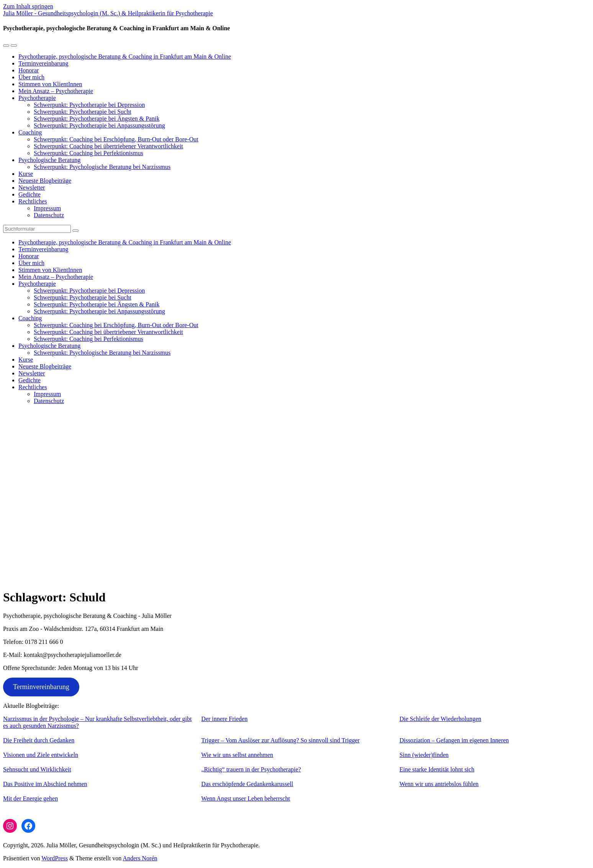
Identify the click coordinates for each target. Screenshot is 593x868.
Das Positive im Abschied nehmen (45, 784)
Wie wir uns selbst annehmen (237, 755)
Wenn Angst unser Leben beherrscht (246, 798)
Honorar (29, 70)
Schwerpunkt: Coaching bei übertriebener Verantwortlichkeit (108, 146)
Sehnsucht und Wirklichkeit (37, 769)
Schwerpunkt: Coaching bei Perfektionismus (88, 153)
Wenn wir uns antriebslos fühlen (439, 784)
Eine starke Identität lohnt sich (437, 769)
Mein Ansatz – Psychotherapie (56, 91)
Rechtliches (33, 201)
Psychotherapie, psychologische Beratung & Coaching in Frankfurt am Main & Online (125, 57)
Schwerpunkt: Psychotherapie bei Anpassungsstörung (99, 125)
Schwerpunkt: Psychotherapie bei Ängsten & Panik (97, 119)
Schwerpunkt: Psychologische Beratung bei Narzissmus (102, 167)
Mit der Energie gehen (30, 798)
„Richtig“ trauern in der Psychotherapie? (251, 769)
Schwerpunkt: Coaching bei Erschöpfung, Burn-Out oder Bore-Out (116, 139)
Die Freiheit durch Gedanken (39, 740)
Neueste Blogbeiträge (45, 181)
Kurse (26, 174)
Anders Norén (140, 858)
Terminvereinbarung (43, 63)
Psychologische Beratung (49, 160)
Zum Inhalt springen (28, 6)
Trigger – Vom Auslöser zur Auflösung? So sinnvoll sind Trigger (280, 740)
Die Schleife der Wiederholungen (441, 719)
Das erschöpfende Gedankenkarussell (247, 784)
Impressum (47, 208)
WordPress (55, 858)
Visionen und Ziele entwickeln (41, 755)
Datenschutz (49, 215)
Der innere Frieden (224, 719)
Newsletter (32, 188)
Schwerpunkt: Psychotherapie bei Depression (89, 105)
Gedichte (29, 194)
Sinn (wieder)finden (424, 755)
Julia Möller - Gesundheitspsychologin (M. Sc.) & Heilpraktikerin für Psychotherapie (108, 13)
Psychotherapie (37, 98)
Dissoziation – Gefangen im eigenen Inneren (454, 740)
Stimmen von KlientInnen (50, 84)
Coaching (30, 132)
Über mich (31, 77)
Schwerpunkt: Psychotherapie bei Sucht (83, 112)
